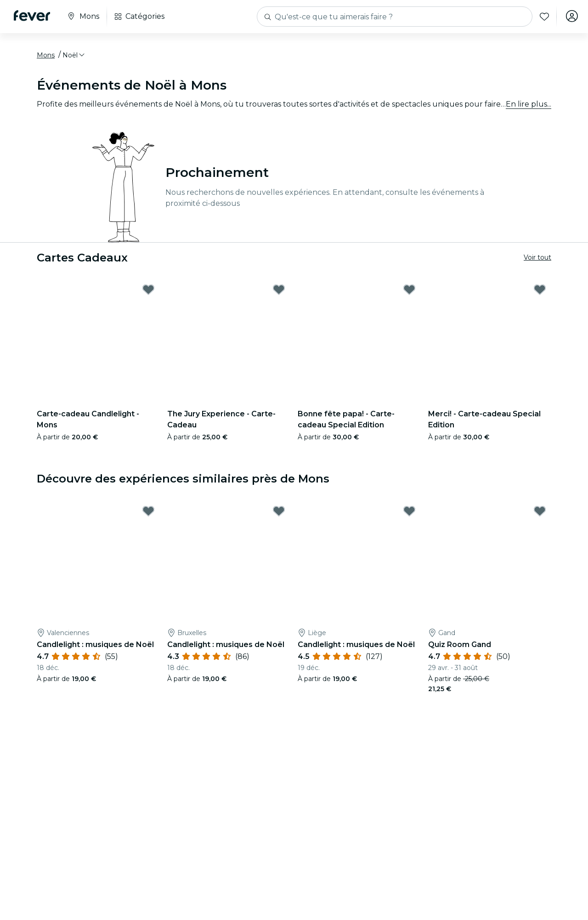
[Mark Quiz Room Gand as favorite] (540, 513)
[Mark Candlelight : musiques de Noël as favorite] (148, 513)
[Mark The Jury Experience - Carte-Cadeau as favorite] (279, 291)
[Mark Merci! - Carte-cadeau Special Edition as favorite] (540, 291)
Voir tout (537, 259)
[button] (74, 57)
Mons (46, 57)
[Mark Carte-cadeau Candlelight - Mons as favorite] (148, 291)
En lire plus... (529, 105)
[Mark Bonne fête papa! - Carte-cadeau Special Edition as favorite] (409, 291)
